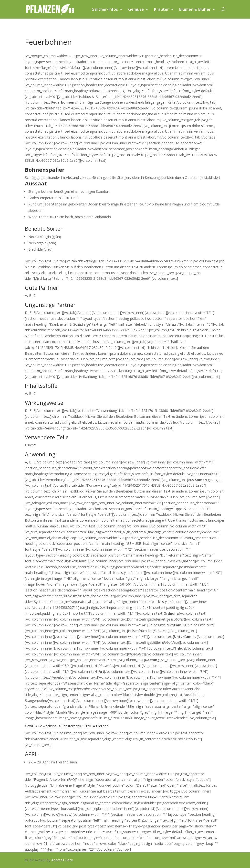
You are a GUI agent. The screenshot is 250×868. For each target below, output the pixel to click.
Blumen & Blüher (195, 9)
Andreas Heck (62, 860)
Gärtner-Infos (105, 9)
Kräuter (161, 9)
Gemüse (136, 9)
